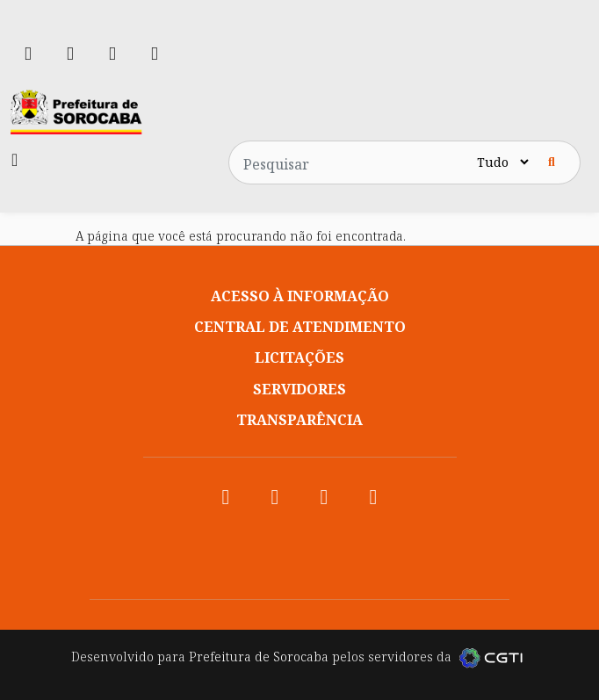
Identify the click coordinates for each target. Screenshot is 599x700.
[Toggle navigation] (14, 160)
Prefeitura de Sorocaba (259, 657)
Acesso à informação (300, 296)
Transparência (299, 420)
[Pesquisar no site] (351, 162)
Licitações (299, 357)
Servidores (299, 389)
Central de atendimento (300, 327)
